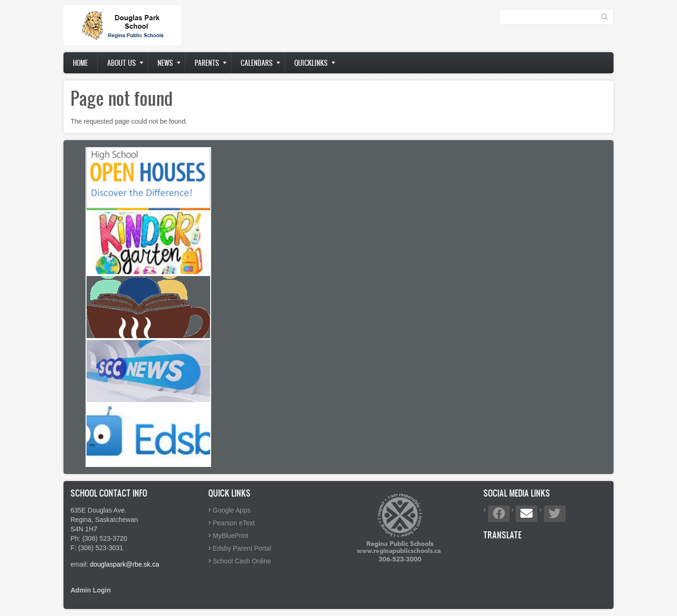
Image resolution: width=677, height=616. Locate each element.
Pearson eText (234, 523)
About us (122, 63)
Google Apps (232, 510)
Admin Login (91, 590)
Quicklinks (311, 63)
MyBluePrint (231, 536)
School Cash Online (242, 561)
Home (80, 63)
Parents (207, 63)
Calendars (257, 63)
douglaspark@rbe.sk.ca (124, 564)
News (165, 63)
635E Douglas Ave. (98, 510)
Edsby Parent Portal (242, 548)
